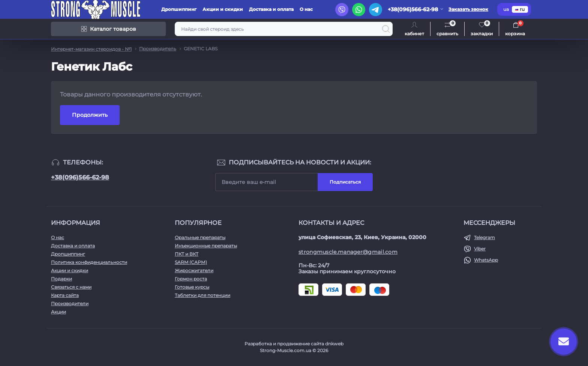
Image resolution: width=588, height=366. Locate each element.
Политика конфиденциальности (89, 262)
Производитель (158, 49)
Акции (58, 312)
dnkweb (334, 344)
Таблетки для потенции (202, 295)
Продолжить (90, 115)
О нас (306, 9)
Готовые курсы (192, 287)
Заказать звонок (468, 9)
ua (506, 9)
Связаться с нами (71, 287)
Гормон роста (191, 279)
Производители (70, 303)
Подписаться (345, 182)
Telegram (484, 237)
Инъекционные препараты (206, 246)
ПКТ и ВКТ (187, 254)
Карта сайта (65, 295)
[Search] (386, 29)
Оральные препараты (200, 237)
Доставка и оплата (271, 9)
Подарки (61, 279)
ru (520, 9)
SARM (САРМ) (191, 262)
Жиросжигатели (194, 270)
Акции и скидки (223, 9)
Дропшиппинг (179, 9)
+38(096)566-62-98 (80, 177)
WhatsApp (486, 260)
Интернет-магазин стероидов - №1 (91, 49)
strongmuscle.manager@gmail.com (348, 252)
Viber (480, 249)
